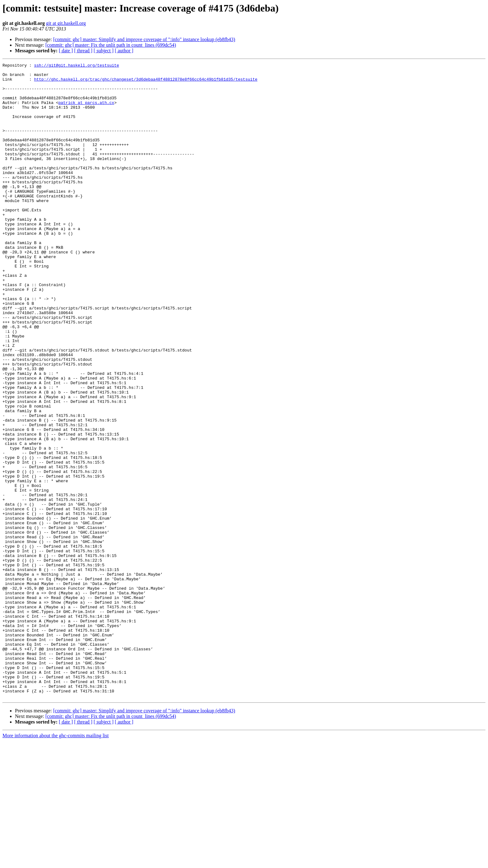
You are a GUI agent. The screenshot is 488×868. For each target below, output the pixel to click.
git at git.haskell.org (66, 23)
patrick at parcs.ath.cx (86, 111)
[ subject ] (104, 51)
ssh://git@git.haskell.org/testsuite (76, 66)
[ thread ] (83, 51)
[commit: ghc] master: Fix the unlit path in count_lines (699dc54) (111, 45)
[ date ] (66, 51)
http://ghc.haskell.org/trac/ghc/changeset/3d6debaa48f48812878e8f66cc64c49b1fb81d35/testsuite (146, 83)
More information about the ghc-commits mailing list (56, 863)
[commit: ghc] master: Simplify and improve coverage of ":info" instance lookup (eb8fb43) (144, 39)
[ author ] (124, 51)
